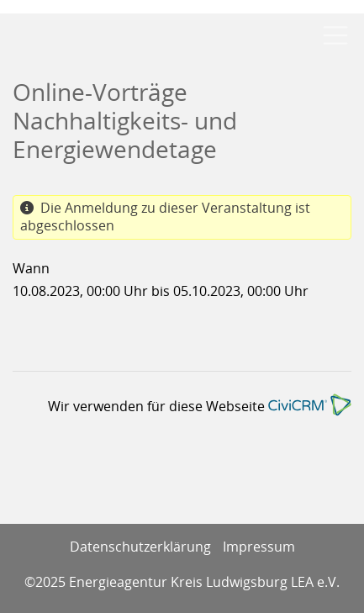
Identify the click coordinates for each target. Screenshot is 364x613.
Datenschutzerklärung (140, 547)
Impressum (259, 547)
